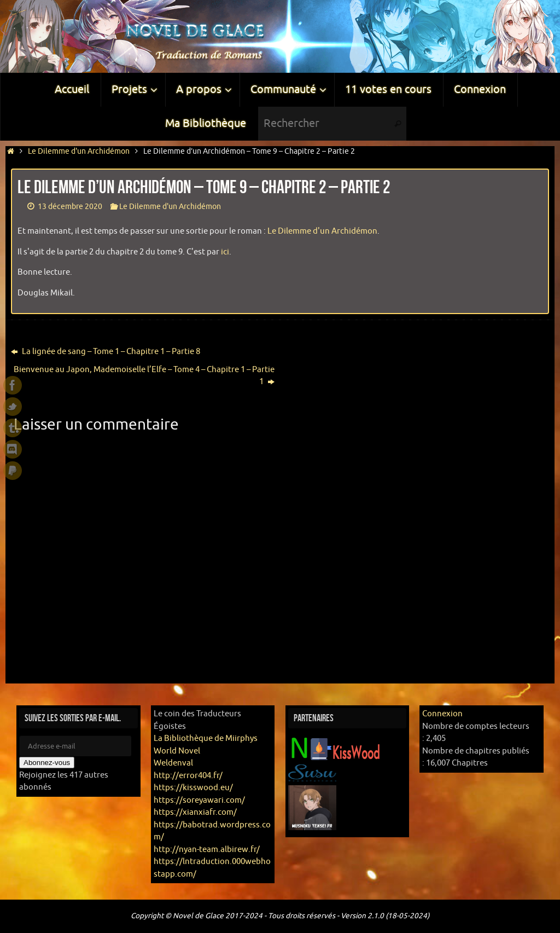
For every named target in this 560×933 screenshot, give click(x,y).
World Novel (177, 751)
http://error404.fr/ (188, 776)
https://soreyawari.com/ (199, 800)
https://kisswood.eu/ (193, 788)
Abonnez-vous (47, 763)
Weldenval (173, 763)
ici (225, 252)
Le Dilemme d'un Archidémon (79, 151)
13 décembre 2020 (70, 207)
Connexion (442, 714)
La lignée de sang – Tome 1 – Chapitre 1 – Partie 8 (106, 352)
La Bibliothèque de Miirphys (206, 738)
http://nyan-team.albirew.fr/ (207, 850)
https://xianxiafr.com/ (195, 812)
